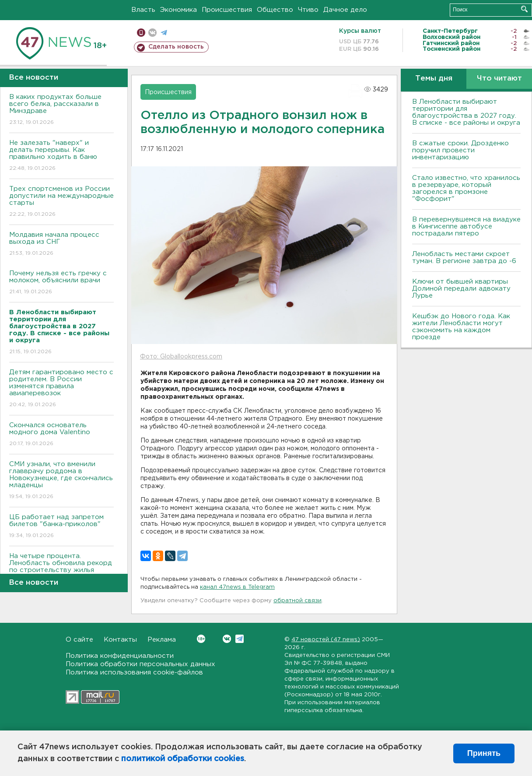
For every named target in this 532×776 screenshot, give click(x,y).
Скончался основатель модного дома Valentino (61, 435)
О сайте (79, 640)
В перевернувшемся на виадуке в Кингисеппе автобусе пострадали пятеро (466, 226)
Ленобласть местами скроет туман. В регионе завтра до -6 (464, 258)
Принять (484, 753)
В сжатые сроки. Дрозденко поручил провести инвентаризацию (460, 150)
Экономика (178, 10)
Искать (524, 9)
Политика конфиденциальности (120, 656)
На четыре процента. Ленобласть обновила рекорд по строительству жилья (61, 569)
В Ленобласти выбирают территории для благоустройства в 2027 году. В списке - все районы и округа (466, 112)
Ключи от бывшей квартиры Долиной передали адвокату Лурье (461, 289)
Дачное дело (345, 10)
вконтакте (152, 33)
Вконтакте (201, 639)
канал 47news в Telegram (237, 587)
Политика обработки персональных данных (140, 664)
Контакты (120, 640)
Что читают (499, 79)
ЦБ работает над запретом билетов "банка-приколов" (61, 527)
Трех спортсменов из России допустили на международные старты (61, 202)
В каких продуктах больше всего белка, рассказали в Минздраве (61, 110)
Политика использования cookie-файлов (134, 672)
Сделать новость (176, 47)
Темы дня (434, 79)
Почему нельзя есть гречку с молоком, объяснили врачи (61, 283)
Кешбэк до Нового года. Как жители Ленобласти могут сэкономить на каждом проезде (461, 327)
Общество (275, 10)
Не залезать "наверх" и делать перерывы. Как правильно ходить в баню (61, 156)
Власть (143, 10)
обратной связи (297, 601)
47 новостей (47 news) (326, 640)
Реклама (162, 640)
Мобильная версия (141, 33)
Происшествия (227, 10)
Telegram (240, 639)
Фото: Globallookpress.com (181, 357)
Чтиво (308, 10)
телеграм (164, 33)
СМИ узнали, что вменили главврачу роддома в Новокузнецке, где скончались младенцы (61, 481)
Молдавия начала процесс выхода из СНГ (61, 244)
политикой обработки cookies (183, 759)
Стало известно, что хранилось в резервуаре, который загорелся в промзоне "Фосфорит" (466, 188)
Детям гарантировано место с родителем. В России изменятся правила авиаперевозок (61, 389)
